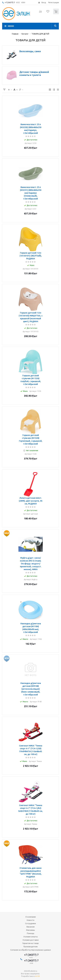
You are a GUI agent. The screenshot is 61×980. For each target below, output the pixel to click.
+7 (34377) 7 (10, 2)
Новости (30, 920)
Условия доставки (31, 940)
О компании (31, 917)
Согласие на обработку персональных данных (31, 950)
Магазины (30, 930)
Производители (30, 947)
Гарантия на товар (31, 943)
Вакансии (31, 927)
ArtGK (37, 976)
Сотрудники (30, 923)
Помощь (31, 933)
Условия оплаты (31, 937)
